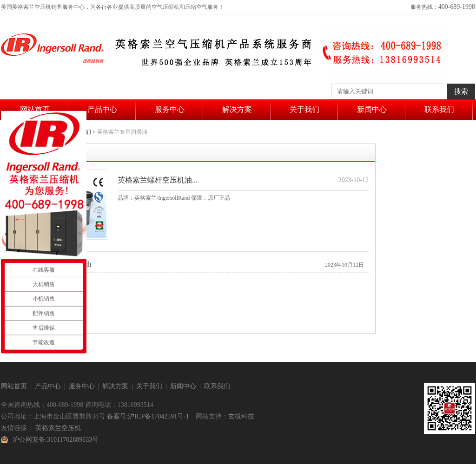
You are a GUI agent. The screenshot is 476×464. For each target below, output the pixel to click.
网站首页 (35, 109)
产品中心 (102, 109)
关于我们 (304, 109)
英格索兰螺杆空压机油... (158, 180)
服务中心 (170, 109)
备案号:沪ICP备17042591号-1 (148, 416)
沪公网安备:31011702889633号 (56, 440)
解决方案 (237, 109)
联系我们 (439, 109)
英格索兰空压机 (58, 428)
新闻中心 (372, 109)
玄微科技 (241, 416)
